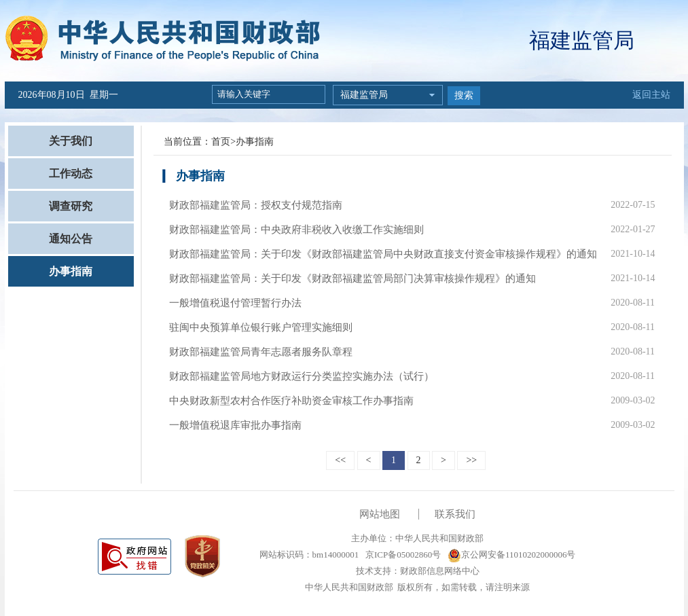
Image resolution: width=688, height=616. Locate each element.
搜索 (464, 95)
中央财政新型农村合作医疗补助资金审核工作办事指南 (291, 401)
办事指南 (71, 271)
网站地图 (380, 514)
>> (471, 460)
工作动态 (71, 174)
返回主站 (651, 95)
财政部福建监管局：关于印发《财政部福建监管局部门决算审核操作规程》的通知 (352, 278)
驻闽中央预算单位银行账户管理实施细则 (261, 327)
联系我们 (455, 514)
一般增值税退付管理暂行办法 (235, 303)
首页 (221, 142)
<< (340, 460)
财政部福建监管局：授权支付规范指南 (256, 205)
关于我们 (71, 141)
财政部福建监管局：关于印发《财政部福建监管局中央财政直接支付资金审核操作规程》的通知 (383, 254)
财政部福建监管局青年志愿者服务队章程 (261, 352)
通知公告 (71, 239)
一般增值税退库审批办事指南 (235, 425)
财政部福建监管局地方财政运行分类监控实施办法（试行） (302, 376)
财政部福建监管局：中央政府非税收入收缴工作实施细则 (296, 230)
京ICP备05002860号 (402, 555)
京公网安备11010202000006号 (512, 555)
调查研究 (71, 206)
